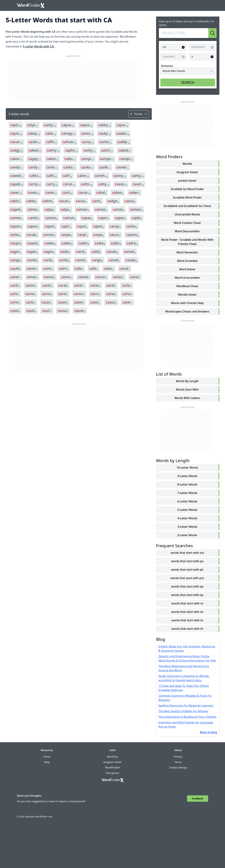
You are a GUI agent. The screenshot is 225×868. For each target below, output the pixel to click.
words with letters (187, 398)
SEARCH (188, 82)
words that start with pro (187, 578)
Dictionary (167, 66)
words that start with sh (187, 612)
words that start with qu (187, 595)
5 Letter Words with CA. (39, 46)
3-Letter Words (187, 527)
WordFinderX (112, 768)
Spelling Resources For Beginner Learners (186, 706)
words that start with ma (187, 553)
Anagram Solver (187, 172)
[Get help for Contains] (183, 57)
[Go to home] (31, 5)
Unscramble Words (187, 214)
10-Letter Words (187, 468)
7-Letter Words (187, 493)
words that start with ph (187, 570)
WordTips (112, 757)
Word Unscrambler (187, 278)
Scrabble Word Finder (187, 197)
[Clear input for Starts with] (183, 47)
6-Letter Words (187, 501)
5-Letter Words (187, 510)
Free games (112, 773)
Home (47, 757)
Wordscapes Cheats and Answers (187, 311)
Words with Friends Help (187, 303)
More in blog (208, 732)
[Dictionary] (188, 71)
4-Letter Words (187, 518)
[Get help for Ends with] (212, 47)
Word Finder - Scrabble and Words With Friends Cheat (187, 242)
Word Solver (187, 269)
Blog (47, 762)
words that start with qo (187, 586)
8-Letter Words (187, 484)
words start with (187, 390)
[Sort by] (139, 114)
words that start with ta (187, 620)
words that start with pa (187, 561)
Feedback (198, 798)
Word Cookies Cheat (187, 223)
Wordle (187, 164)
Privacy (178, 757)
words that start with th (187, 629)
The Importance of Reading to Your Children (187, 717)
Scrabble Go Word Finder (187, 189)
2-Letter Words (187, 535)
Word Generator (187, 252)
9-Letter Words (187, 476)
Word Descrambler (187, 231)
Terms (178, 762)
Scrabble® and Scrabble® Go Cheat (187, 206)
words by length (187, 381)
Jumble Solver (187, 181)
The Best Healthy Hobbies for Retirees (183, 711)
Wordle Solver (187, 295)
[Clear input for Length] (212, 57)
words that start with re (187, 603)
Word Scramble (187, 261)
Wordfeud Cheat (187, 286)
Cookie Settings (178, 768)
